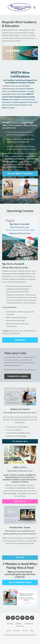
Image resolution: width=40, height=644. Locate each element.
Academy (19, 624)
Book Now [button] (20, 340)
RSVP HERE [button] (20, 558)
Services (16, 631)
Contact (6, 331)
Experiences (29, 624)
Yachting (10, 624)
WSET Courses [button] (20, 501)
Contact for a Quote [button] (18, 376)
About (9, 631)
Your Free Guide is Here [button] (20, 582)
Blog (32, 631)
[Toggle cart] (34, 7)
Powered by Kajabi (20, 639)
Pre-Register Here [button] (20, 441)
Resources (20, 626)
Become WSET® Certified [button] (20, 174)
